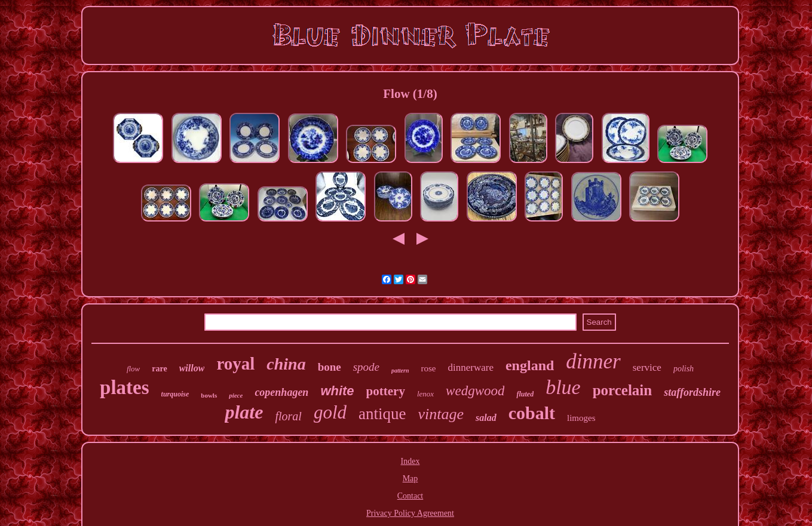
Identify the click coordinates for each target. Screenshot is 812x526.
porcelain (623, 390)
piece (236, 395)
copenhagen (281, 392)
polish (684, 369)
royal (235, 364)
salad (486, 418)
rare (159, 369)
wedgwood (475, 391)
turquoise (175, 394)
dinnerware (471, 367)
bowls (209, 395)
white (337, 391)
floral (288, 416)
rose (429, 368)
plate (244, 412)
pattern (400, 370)
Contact (410, 496)
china (286, 364)
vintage (441, 414)
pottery (386, 391)
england (530, 365)
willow (192, 368)
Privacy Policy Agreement (410, 513)
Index (410, 461)
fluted (525, 394)
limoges (581, 418)
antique (382, 414)
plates (125, 387)
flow (133, 369)
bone (330, 367)
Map (410, 479)
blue (563, 387)
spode (366, 367)
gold (330, 412)
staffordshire (692, 392)
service (647, 367)
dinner (593, 362)
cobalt (532, 413)
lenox (425, 394)
